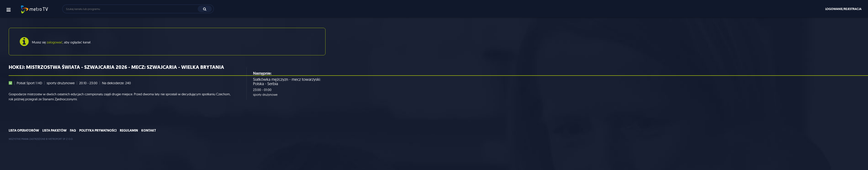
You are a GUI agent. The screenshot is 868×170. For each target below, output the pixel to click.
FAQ (73, 130)
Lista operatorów (24, 130)
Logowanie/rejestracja (843, 9)
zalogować (55, 42)
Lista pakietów (54, 130)
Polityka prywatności (98, 130)
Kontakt (149, 130)
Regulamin (129, 130)
